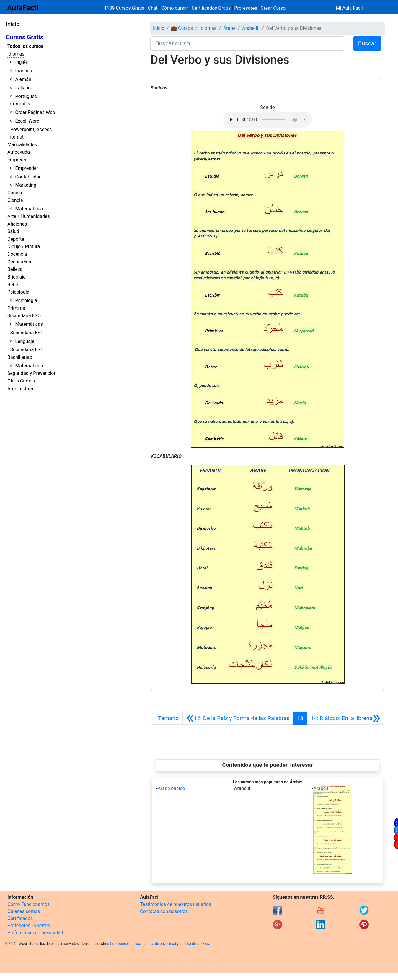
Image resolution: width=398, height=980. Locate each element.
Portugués (26, 96)
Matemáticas (29, 209)
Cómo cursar (175, 8)
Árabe (229, 28)
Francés (23, 71)
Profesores (246, 8)
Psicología (18, 292)
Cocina (15, 193)
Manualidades (22, 145)
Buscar (367, 43)
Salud (13, 231)
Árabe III (251, 28)
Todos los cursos (25, 46)
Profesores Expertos (29, 926)
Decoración (19, 262)
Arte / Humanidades (29, 216)
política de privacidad (159, 944)
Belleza (15, 269)
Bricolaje (17, 277)
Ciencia (15, 200)
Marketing (26, 185)
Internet (16, 137)
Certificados (20, 918)
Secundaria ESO (24, 316)
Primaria (16, 308)
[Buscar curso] (247, 43)
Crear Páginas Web (35, 112)
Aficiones (17, 224)
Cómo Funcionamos (28, 904)
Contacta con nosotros (164, 911)
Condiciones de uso (126, 944)
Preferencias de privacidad (35, 933)
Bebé (13, 285)
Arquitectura (20, 389)
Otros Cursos (21, 381)
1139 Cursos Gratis (125, 8)
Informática (19, 104)
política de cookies (194, 944)
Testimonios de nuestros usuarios (176, 904)
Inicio (13, 24)
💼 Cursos (182, 28)
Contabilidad (28, 177)
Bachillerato (20, 357)
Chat (153, 8)
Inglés (21, 62)
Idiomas (16, 54)
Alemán (23, 79)
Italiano (23, 88)
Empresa (17, 160)
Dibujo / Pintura (24, 246)
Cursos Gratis (25, 37)
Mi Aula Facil (349, 8)
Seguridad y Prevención (32, 373)
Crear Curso (273, 8)
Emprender (27, 168)
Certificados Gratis (211, 8)
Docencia (17, 254)
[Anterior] (238, 718)
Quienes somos (24, 911)
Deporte (16, 239)
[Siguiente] (345, 718)
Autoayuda (19, 152)
